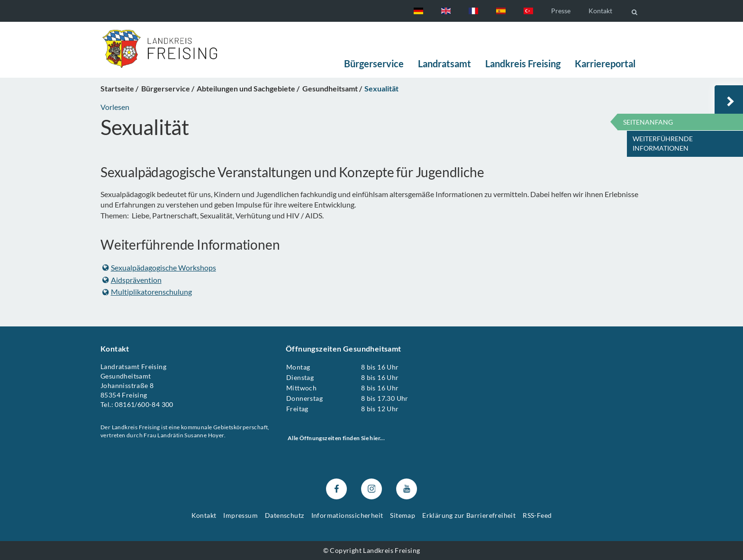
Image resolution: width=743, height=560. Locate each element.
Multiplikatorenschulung (147, 292)
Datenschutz (284, 515)
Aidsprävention (132, 279)
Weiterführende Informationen (663, 143)
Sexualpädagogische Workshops (159, 267)
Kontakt (600, 11)
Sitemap (403, 515)
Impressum (240, 515)
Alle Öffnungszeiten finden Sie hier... (336, 438)
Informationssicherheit (347, 515)
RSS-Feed (537, 515)
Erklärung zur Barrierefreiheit (469, 515)
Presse (561, 11)
